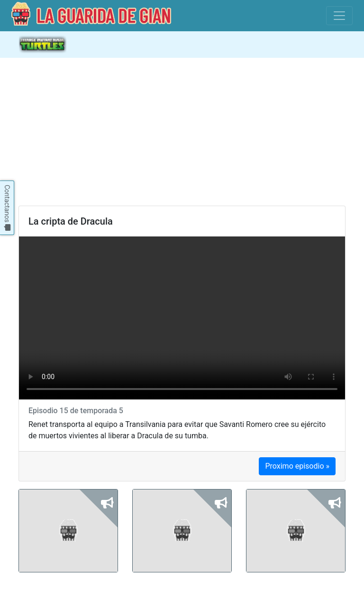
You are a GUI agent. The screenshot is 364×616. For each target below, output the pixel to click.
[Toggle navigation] (339, 16)
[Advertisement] (182, 132)
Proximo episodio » (297, 466)
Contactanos (7, 208)
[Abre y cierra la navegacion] (339, 45)
